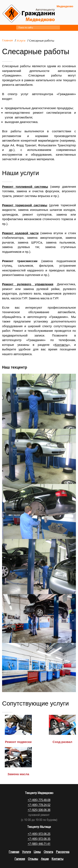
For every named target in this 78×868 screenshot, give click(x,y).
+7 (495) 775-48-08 (39, 800)
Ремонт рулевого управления (28, 284)
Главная (14, 852)
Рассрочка (63, 852)
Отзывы (33, 859)
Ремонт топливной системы (25, 187)
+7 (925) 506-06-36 (39, 810)
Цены (37, 852)
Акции (45, 859)
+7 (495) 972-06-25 (39, 834)
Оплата (48, 852)
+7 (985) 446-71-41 (39, 844)
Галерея (20, 859)
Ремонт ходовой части (20, 233)
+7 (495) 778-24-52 (39, 805)
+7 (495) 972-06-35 (39, 839)
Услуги (26, 852)
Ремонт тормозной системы (25, 205)
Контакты (61, 345)
